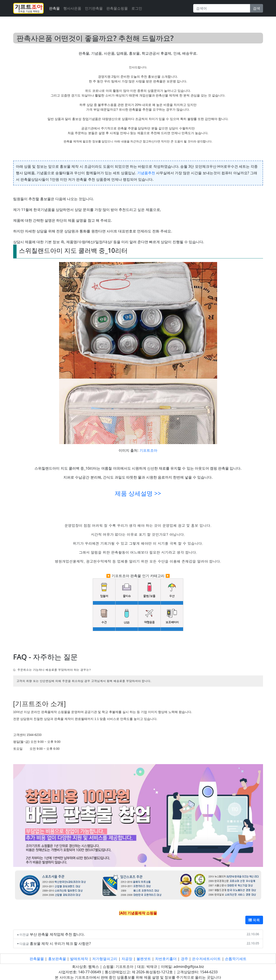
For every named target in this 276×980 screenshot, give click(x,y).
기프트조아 (148, 450)
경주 (184, 959)
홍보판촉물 (57, 959)
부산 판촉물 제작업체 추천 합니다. (57, 934)
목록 (254, 920)
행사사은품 (72, 8)
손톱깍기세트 (236, 959)
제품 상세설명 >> (138, 493)
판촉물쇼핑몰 (117, 8)
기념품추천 (146, 173)
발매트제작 (79, 959)
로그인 (137, 8)
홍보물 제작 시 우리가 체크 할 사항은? (60, 943)
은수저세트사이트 (206, 959)
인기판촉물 (94, 8)
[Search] (222, 8)
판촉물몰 (37, 959)
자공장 (127, 959)
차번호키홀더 (166, 959)
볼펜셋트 (144, 959)
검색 (257, 8)
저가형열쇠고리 (105, 959)
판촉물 (54, 8)
